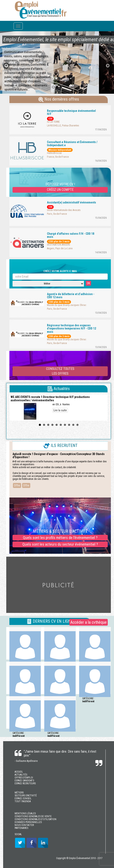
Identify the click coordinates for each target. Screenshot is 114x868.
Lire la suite (60, 410)
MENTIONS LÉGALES (25, 813)
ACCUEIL (19, 772)
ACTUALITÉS (21, 775)
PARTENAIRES (21, 828)
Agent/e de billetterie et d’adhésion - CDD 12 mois (71, 296)
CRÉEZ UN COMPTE (60, 190)
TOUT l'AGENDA (23, 801)
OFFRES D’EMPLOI (24, 778)
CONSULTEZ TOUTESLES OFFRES (60, 371)
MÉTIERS (19, 793)
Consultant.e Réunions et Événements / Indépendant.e (72, 144)
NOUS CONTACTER (24, 825)
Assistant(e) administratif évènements (72, 202)
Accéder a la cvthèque (89, 622)
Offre (17, 485)
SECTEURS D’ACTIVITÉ (26, 796)
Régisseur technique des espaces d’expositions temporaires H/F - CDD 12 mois (72, 329)
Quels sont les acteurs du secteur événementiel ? (60, 544)
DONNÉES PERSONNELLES (28, 822)
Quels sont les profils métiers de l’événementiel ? (60, 538)
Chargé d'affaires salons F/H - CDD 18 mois (71, 235)
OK (88, 283)
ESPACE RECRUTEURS (25, 783)
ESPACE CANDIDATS (24, 781)
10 (77, 425)
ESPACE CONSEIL (23, 798)
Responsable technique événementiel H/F (71, 112)
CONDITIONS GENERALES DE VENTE (33, 816)
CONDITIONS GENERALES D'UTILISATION (35, 819)
